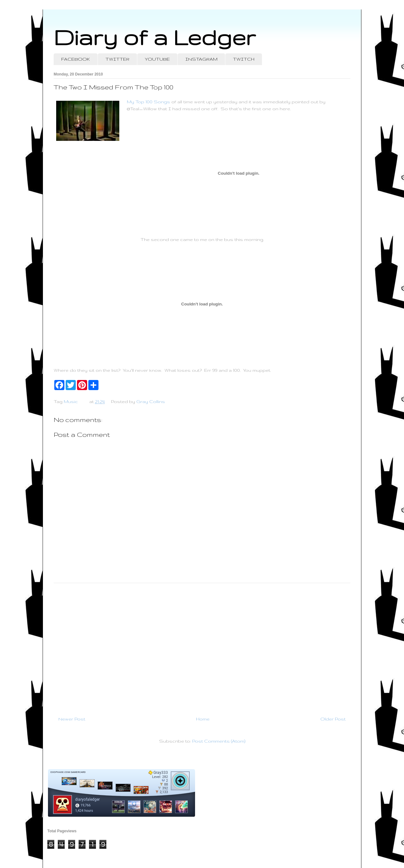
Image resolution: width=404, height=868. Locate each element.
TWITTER (117, 59)
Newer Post (72, 719)
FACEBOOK (76, 59)
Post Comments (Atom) (219, 741)
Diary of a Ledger (155, 37)
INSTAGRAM (201, 59)
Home (203, 719)
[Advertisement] (202, 647)
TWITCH (244, 59)
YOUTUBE (157, 59)
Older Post (333, 719)
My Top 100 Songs (149, 102)
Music (71, 401)
